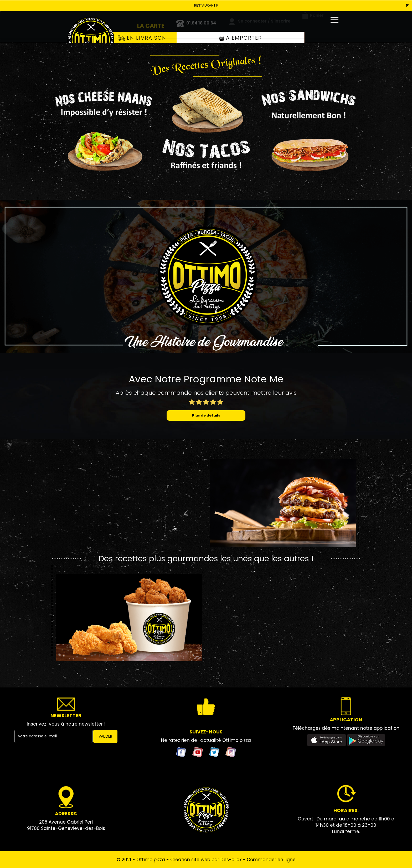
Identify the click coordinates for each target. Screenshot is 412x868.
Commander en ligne (271, 860)
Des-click (231, 860)
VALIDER (105, 736)
